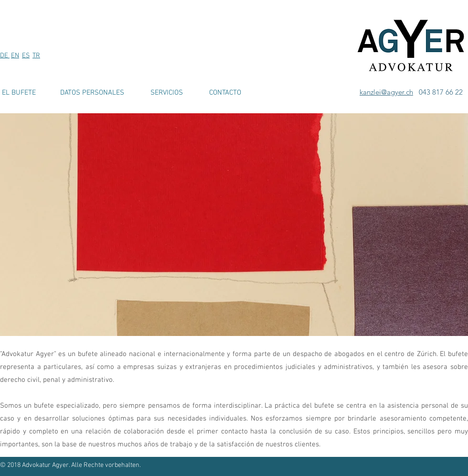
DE (5, 56)
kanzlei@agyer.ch (386, 92)
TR (36, 56)
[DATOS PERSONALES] (92, 93)
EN (15, 56)
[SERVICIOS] (167, 93)
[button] (234, 225)
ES (26, 56)
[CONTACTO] (225, 93)
